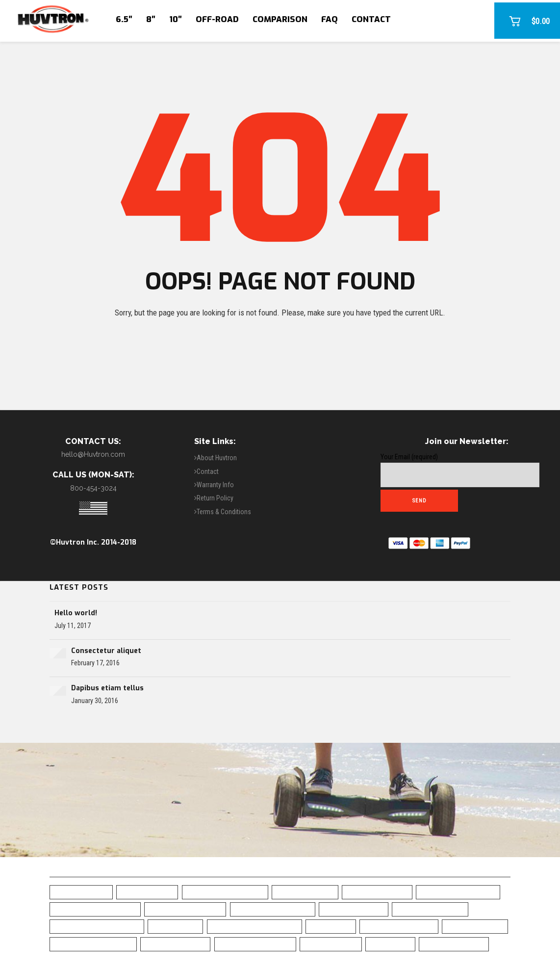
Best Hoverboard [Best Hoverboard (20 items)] (305, 892)
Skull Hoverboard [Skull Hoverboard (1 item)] (175, 944)
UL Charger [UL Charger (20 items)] (390, 944)
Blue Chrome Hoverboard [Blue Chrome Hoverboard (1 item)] (95, 909)
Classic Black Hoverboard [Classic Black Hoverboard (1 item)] (97, 926)
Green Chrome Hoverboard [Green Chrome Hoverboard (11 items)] (255, 926)
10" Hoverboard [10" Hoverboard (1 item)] (147, 892)
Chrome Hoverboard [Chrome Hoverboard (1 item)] (430, 909)
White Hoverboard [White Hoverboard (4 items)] (454, 944)
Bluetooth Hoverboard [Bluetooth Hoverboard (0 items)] (273, 909)
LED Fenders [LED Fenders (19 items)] (331, 926)
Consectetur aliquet (106, 651)
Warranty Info (215, 485)
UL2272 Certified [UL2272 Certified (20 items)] (331, 944)
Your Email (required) (460, 470)
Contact (371, 19)
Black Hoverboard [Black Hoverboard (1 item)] (377, 892)
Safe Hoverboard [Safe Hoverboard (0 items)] (475, 926)
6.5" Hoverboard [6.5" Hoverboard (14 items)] (81, 892)
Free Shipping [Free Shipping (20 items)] (175, 926)
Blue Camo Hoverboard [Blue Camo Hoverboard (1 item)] (458, 892)
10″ (176, 19)
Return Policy (215, 498)
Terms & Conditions (224, 512)
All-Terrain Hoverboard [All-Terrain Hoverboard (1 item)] (225, 892)
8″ (151, 19)
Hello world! (76, 613)
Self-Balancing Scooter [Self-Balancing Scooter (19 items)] (93, 944)
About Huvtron (217, 458)
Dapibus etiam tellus (107, 688)
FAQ (330, 19)
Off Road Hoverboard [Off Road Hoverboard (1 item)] (399, 926)
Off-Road (217, 19)
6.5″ (124, 19)
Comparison (280, 19)
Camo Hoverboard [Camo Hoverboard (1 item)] (354, 909)
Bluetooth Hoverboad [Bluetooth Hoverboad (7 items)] (185, 909)
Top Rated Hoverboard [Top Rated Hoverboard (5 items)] (255, 944)
